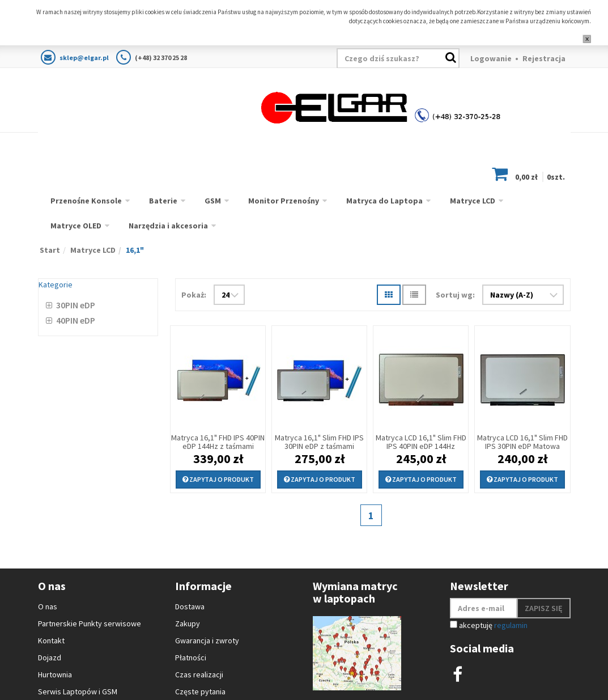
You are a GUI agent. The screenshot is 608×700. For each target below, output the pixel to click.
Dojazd (50, 657)
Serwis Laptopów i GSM (78, 691)
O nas (48, 606)
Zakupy (188, 623)
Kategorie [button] (56, 285)
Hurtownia (55, 674)
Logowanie (491, 58)
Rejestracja (544, 58)
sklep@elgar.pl (84, 58)
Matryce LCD (473, 201)
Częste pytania (200, 691)
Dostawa (190, 606)
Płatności (191, 657)
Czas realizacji (199, 674)
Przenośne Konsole (86, 201)
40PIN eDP (76, 320)
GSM (213, 201)
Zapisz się (544, 608)
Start (50, 250)
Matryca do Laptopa (384, 201)
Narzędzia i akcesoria (168, 226)
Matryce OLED (76, 226)
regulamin (511, 625)
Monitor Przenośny (284, 201)
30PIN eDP (76, 305)
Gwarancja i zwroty (207, 640)
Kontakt (51, 640)
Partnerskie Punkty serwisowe (90, 623)
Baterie (163, 201)
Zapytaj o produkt (218, 479)
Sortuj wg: (455, 295)
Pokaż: (194, 295)
